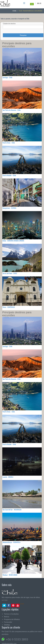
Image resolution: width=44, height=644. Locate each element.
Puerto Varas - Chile (9, 143)
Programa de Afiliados (12, 619)
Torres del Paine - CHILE (10, 273)
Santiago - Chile (7, 77)
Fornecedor (8, 622)
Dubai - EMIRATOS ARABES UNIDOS (13, 241)
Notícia (7, 617)
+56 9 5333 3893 (17, 639)
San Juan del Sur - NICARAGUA (12, 510)
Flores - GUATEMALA (9, 307)
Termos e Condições (11, 614)
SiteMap (7, 625)
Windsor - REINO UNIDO (10, 575)
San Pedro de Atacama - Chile (11, 110)
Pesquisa (23, 35)
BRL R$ (39, 3)
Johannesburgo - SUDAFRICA (11, 542)
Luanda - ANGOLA (8, 477)
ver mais (5, 600)
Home (14, 11)
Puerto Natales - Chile (9, 175)
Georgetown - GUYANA (9, 208)
